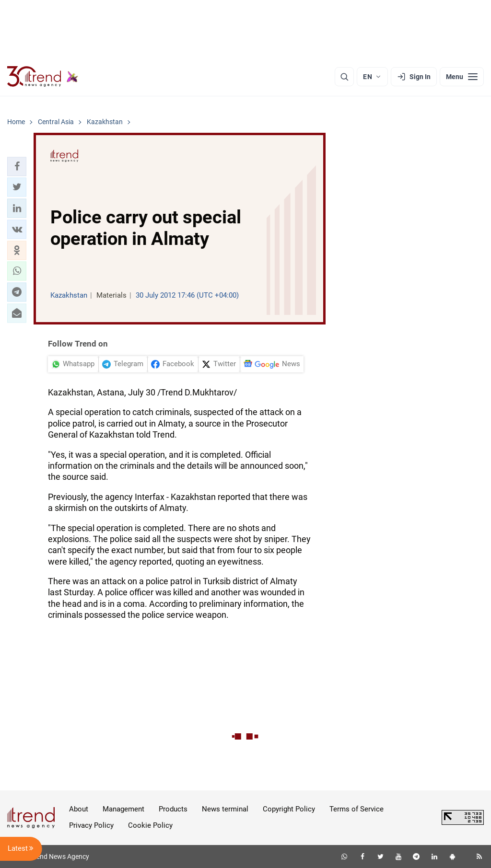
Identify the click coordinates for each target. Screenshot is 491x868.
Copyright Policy (289, 809)
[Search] (344, 77)
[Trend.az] (43, 77)
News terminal (225, 809)
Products (173, 809)
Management (123, 809)
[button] (17, 166)
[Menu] (462, 77)
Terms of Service (357, 809)
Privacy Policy (91, 825)
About (79, 809)
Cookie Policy (150, 825)
